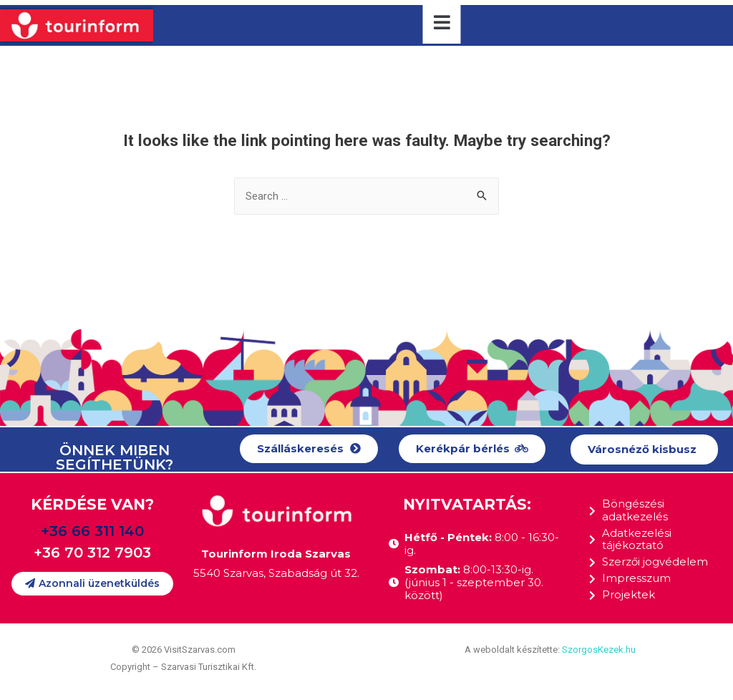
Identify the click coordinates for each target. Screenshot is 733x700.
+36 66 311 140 (92, 531)
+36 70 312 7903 (92, 553)
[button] (309, 449)
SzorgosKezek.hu (599, 650)
